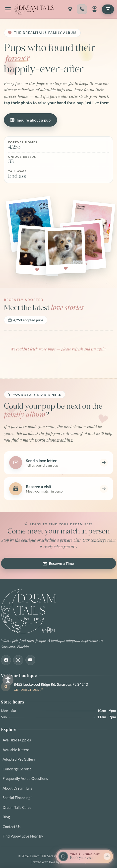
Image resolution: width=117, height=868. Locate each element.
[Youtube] (30, 660)
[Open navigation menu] (8, 9)
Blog (6, 817)
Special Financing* (17, 798)
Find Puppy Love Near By (23, 836)
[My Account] (94, 9)
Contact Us (11, 827)
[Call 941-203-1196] (82, 9)
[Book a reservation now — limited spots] (85, 856)
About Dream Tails (17, 788)
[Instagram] (18, 660)
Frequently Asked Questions (25, 778)
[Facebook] (6, 660)
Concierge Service (17, 769)
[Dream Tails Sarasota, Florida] (34, 9)
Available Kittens (16, 750)
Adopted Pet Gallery (19, 759)
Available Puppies (17, 740)
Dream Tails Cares (17, 807)
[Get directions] (70, 9)
